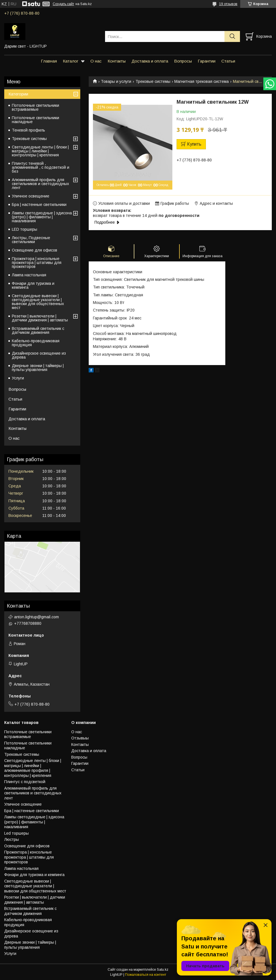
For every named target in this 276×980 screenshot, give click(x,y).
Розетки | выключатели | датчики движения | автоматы (40, 318)
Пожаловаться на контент (146, 975)
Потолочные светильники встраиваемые (35, 107)
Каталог (71, 61)
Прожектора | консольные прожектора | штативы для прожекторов (37, 263)
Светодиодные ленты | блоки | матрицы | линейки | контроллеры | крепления (40, 151)
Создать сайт (63, 4)
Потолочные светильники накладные (35, 120)
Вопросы (183, 61)
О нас (96, 61)
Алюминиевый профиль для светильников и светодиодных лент (40, 184)
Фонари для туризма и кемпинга (33, 285)
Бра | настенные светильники (39, 205)
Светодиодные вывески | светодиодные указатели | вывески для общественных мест (38, 302)
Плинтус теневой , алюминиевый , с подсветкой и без (41, 167)
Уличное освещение (31, 196)
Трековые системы (153, 81)
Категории (18, 94)
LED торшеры (25, 229)
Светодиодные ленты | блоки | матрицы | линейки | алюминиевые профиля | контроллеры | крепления (33, 768)
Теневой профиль (28, 130)
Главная (49, 61)
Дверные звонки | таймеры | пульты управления (38, 368)
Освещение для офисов (34, 250)
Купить (194, 144)
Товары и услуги (116, 81)
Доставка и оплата (150, 61)
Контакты (117, 61)
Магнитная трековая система (202, 81)
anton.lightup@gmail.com (36, 617)
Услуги (18, 378)
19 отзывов (228, 4)
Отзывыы (80, 738)
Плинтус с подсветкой (25, 782)
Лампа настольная (29, 275)
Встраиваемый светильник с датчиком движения (38, 330)
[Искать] (232, 36)
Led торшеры (16, 833)
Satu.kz (163, 970)
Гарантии (207, 61)
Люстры (12, 839)
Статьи (228, 61)
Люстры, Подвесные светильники (31, 240)
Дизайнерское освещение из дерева (39, 355)
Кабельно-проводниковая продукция (36, 343)
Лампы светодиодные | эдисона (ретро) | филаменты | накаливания (42, 217)
